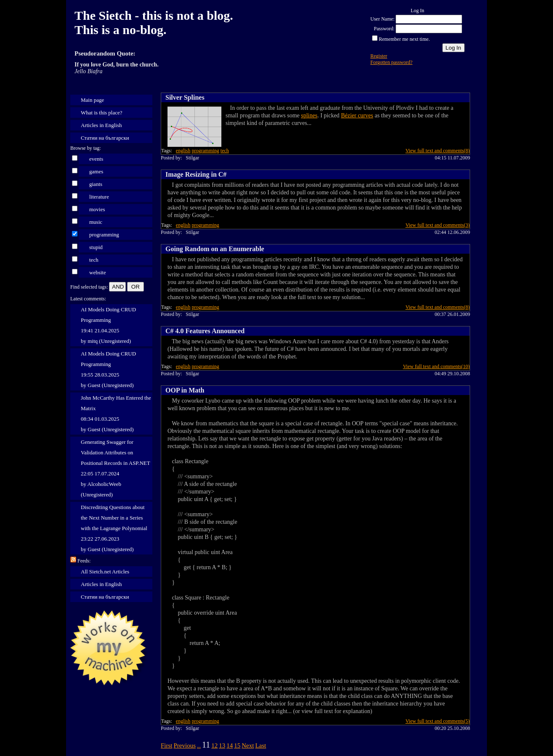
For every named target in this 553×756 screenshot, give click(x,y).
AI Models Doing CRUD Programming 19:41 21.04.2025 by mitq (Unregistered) (108, 325)
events (96, 159)
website (98, 272)
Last (261, 745)
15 (237, 745)
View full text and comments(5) (437, 721)
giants (96, 184)
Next (248, 745)
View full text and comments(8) (437, 151)
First (167, 745)
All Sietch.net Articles (105, 572)
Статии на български (105, 138)
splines (309, 115)
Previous (185, 745)
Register (379, 56)
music (96, 222)
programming (104, 235)
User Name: (383, 19)
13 (222, 745)
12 (214, 745)
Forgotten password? (391, 62)
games (96, 171)
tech (94, 260)
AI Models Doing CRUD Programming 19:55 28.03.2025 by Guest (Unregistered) (108, 369)
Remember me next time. (404, 39)
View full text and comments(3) (437, 225)
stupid (96, 247)
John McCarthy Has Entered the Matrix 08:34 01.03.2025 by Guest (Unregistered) (116, 414)
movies (97, 209)
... (199, 746)
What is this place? (102, 113)
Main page (92, 100)
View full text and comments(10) (436, 366)
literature (99, 197)
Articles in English (101, 125)
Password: (384, 29)
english (183, 151)
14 (230, 745)
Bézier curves (357, 115)
